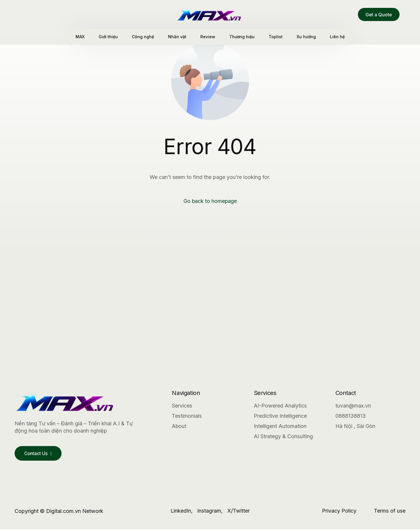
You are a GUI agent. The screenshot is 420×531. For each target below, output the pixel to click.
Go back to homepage (210, 201)
